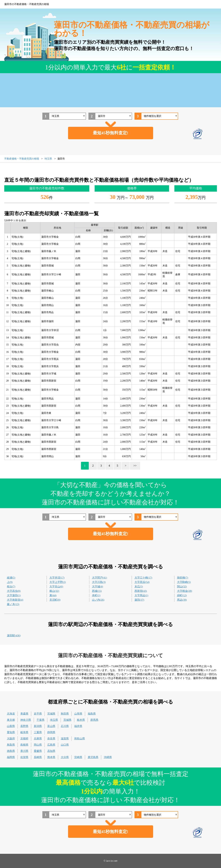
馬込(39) (182, 600)
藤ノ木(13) (13, 604)
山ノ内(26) (98, 600)
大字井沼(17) (57, 578)
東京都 (11, 720)
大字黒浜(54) (142, 582)
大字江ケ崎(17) (143, 578)
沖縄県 (108, 757)
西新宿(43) (141, 591)
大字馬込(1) (141, 595)
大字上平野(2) (58, 582)
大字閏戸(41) (100, 578)
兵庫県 (38, 739)
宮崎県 (78, 757)
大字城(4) (98, 586)
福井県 (78, 726)
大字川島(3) (99, 582)
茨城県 (67, 720)
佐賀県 (24, 757)
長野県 (24, 726)
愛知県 (11, 732)
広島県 (51, 745)
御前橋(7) (183, 578)
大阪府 (11, 739)
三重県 (38, 732)
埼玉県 (54, 720)
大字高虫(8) (14, 591)
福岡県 (11, 757)
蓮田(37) (139, 600)
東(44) (53, 595)
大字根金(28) (185, 591)
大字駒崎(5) (184, 582)
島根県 (24, 745)
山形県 (78, 714)
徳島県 (11, 751)
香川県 (24, 751)
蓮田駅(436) (14, 636)
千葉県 (40, 720)
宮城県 (51, 714)
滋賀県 (65, 739)
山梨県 (11, 726)
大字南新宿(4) (15, 600)
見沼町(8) (55, 600)
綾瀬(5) (11, 578)
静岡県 (51, 732)
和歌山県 (80, 739)
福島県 (92, 714)
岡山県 (38, 745)
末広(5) (139, 586)
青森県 (24, 714)
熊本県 (51, 757)
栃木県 (81, 720)
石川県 (65, 726)
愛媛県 (38, 751)
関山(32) (182, 586)
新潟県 (38, 726)
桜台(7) (11, 586)
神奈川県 (26, 720)
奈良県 (51, 739)
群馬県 (94, 720)
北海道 (11, 714)
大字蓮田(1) (14, 595)
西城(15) (97, 591)
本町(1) (96, 595)
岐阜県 (24, 732)
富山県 (51, 726)
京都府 (24, 739)
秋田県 (65, 714)
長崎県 (38, 757)
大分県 (65, 757)
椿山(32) (54, 591)
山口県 (65, 745)
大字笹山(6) (56, 586)
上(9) (10, 582)
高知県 (51, 751)
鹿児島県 (93, 757)
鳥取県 (11, 745)
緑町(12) (182, 595)
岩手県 (38, 714)
